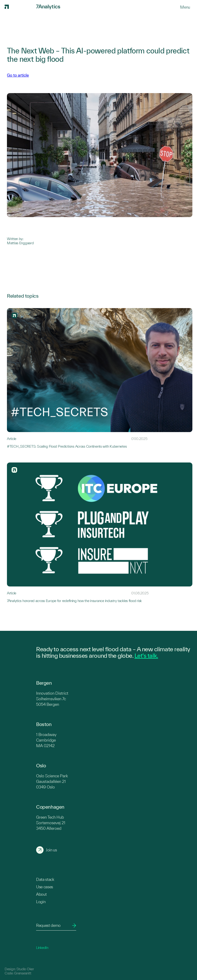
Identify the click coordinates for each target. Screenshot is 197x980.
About (41, 894)
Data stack (45, 879)
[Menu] (185, 7)
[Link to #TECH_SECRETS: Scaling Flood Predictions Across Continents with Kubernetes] (100, 378)
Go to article (18, 75)
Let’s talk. (146, 656)
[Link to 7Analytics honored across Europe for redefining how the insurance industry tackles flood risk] (100, 533)
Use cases (45, 887)
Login (41, 902)
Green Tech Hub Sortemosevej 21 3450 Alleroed (51, 823)
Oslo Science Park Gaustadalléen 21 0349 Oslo (52, 781)
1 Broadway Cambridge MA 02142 (46, 740)
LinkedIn (42, 948)
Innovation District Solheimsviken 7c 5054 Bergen (52, 699)
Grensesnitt (23, 973)
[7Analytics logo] (20, 7)
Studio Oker (25, 969)
